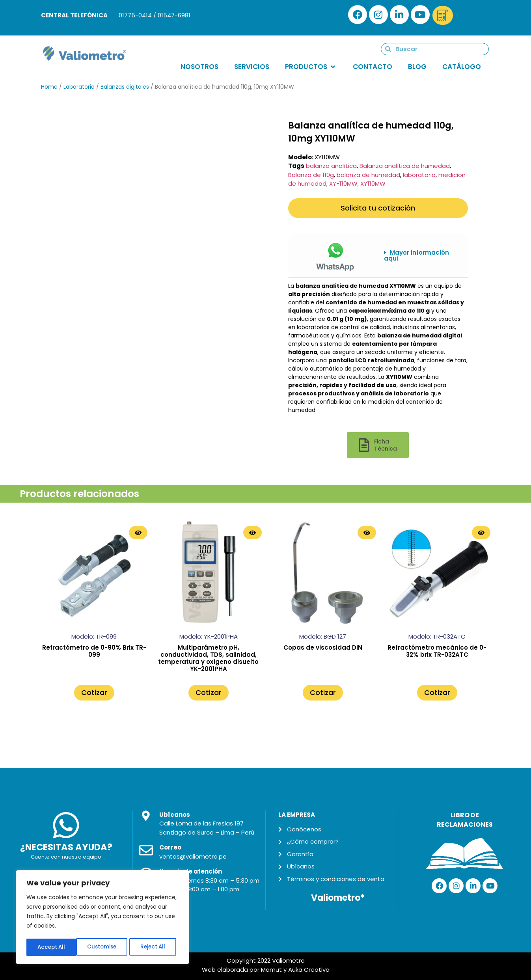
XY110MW (373, 184)
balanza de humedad (368, 175)
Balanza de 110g (311, 175)
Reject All (103, 947)
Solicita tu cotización (378, 208)
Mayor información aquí (416, 255)
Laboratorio (79, 87)
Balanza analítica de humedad (405, 166)
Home (49, 87)
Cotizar (94, 692)
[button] (420, 256)
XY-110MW (343, 184)
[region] (102, 918)
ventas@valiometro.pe (193, 856)
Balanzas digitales (125, 87)
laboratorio (419, 175)
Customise (52, 947)
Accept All (154, 947)
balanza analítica (331, 166)
